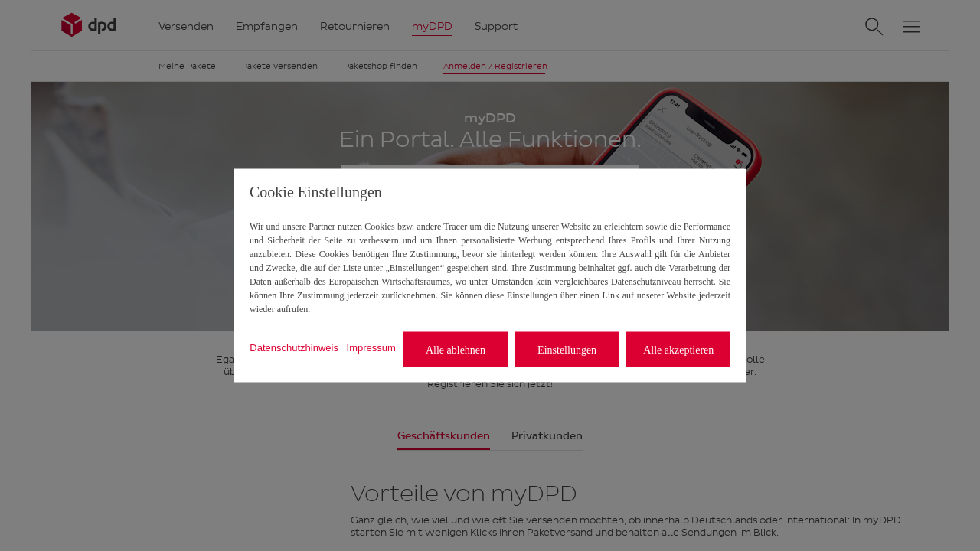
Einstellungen (567, 349)
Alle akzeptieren (678, 349)
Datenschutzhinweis (294, 347)
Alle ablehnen (456, 349)
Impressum (371, 347)
